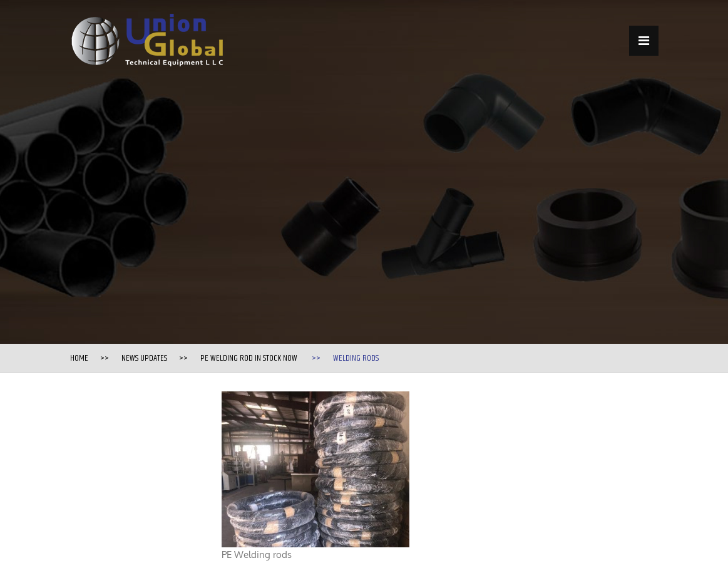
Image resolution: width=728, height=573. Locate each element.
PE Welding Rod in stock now (249, 358)
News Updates (144, 358)
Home (79, 358)
